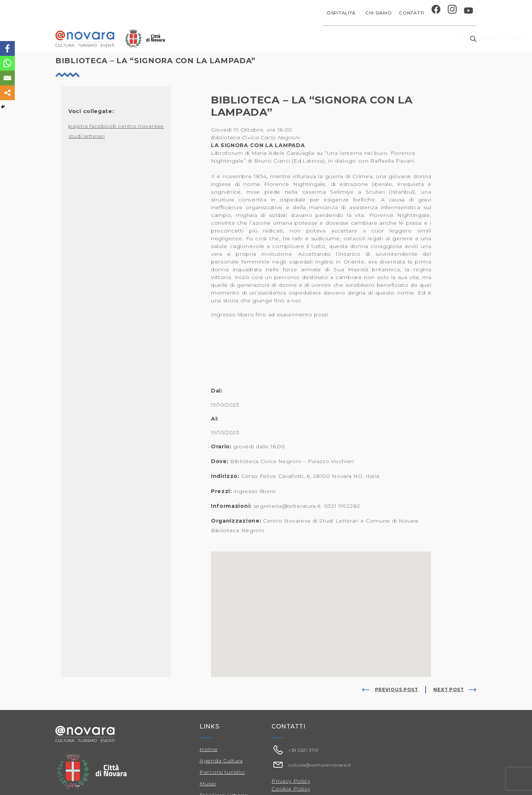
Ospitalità (342, 13)
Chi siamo (378, 13)
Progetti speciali (316, 39)
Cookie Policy (291, 789)
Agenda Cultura (221, 761)
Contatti (412, 13)
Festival (360, 39)
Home (219, 39)
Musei (208, 784)
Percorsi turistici (222, 772)
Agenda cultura (258, 39)
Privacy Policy (291, 781)
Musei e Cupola (400, 39)
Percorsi (444, 39)
